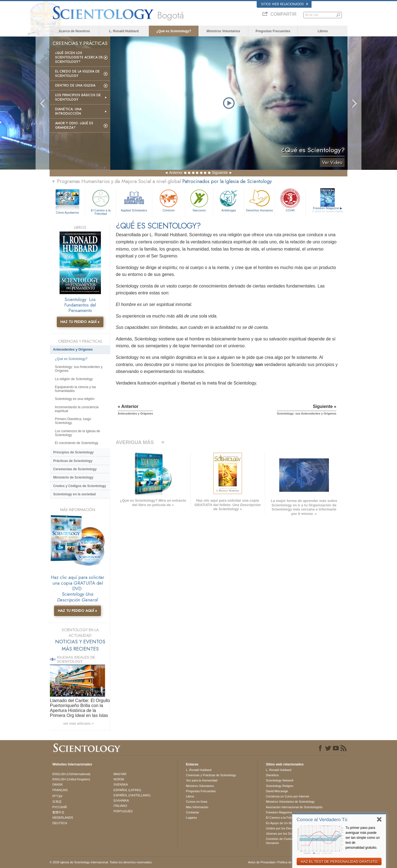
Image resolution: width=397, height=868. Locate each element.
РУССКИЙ (60, 807)
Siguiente (220, 173)
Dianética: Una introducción (68, 111)
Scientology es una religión (75, 399)
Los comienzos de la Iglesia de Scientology (77, 433)
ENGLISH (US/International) (71, 774)
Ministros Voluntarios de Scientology (290, 802)
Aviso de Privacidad (261, 862)
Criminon (169, 200)
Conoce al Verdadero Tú (322, 820)
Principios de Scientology (73, 452)
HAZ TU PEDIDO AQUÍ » (80, 322)
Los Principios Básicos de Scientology (78, 97)
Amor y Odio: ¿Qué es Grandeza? (74, 125)
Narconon (199, 200)
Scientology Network (280, 780)
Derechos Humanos (259, 200)
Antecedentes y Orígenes (73, 350)
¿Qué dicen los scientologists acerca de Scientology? (79, 57)
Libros (323, 31)
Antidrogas (229, 200)
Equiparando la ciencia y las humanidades (75, 389)
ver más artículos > (78, 723)
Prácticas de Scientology (73, 461)
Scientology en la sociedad (74, 494)
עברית (57, 796)
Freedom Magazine (328, 210)
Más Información (197, 807)
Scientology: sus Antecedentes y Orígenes (79, 369)
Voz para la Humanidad (202, 780)
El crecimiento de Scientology (77, 443)
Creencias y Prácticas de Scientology (211, 775)
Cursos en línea (196, 802)
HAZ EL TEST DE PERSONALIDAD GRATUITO (339, 862)
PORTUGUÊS (123, 811)
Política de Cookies (290, 862)
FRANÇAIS (60, 790)
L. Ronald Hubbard (124, 31)
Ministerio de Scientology (73, 477)
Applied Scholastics (134, 200)
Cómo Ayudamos (68, 213)
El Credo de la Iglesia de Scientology (77, 74)
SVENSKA (121, 784)
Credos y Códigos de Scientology (80, 486)
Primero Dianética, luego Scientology (73, 421)
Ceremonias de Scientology (75, 469)
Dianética (272, 775)
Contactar (192, 812)
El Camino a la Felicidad (101, 201)
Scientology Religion (280, 786)
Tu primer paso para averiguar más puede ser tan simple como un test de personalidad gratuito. (363, 838)
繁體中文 (58, 812)
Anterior (176, 173)
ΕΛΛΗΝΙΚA (121, 800)
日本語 (57, 802)
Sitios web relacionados (285, 4)
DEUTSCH (60, 823)
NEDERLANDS (63, 818)
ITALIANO (120, 806)
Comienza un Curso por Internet (287, 796)
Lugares (191, 818)
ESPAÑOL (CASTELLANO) (132, 795)
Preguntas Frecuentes (273, 31)
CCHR (290, 200)
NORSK (119, 779)
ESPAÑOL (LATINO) (127, 790)
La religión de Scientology (74, 379)
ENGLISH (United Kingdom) (71, 779)
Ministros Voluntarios (223, 31)
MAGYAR (120, 774)
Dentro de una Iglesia (75, 85)
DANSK (58, 784)
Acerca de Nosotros (74, 31)
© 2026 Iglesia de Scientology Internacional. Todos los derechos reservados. (101, 862)
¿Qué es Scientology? (174, 31)
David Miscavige (277, 791)
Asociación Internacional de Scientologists (294, 807)
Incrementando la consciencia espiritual (77, 409)
